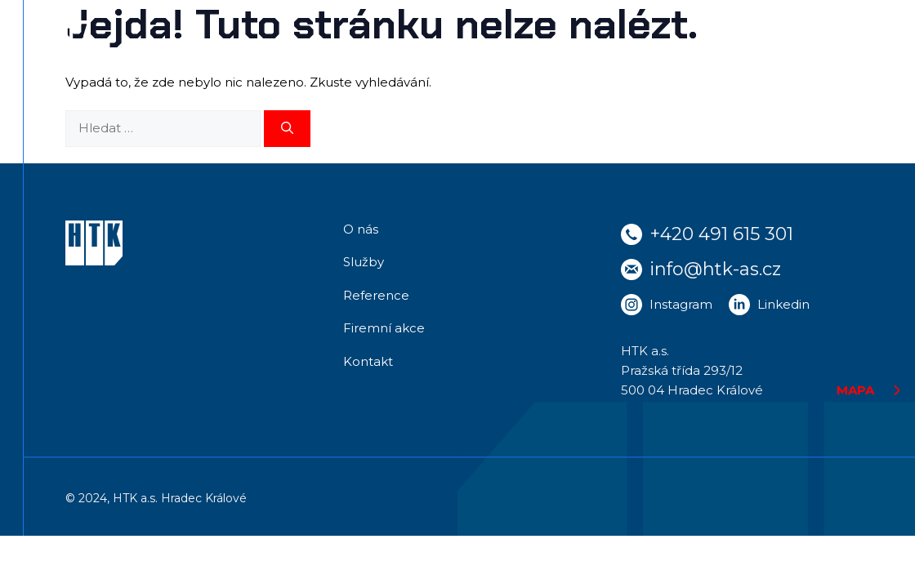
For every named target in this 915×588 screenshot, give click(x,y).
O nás (361, 229)
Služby (364, 262)
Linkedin (783, 304)
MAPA (855, 390)
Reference (376, 295)
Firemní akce (384, 328)
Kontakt (368, 361)
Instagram (681, 304)
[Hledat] (287, 129)
